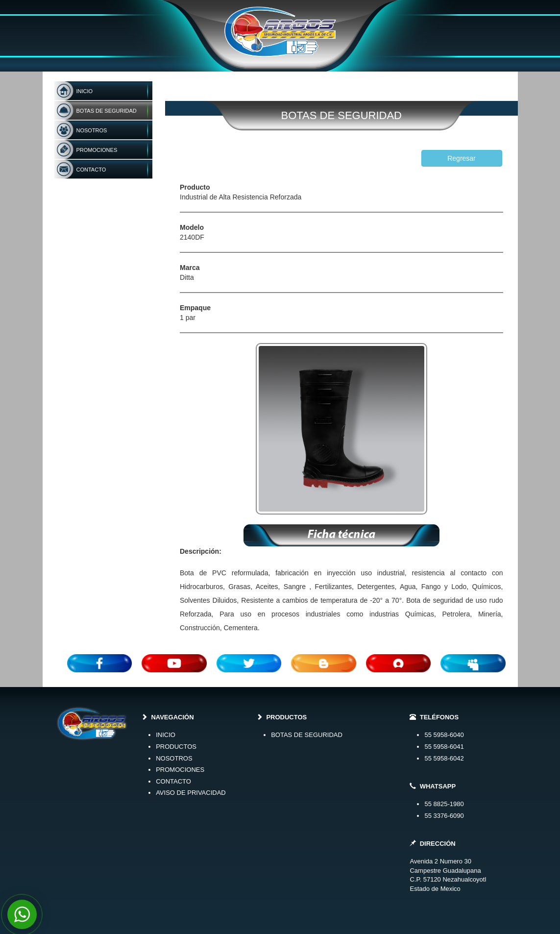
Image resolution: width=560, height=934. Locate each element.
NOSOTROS (174, 758)
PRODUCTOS (176, 747)
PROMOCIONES (180, 770)
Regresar (462, 158)
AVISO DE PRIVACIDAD (191, 793)
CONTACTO (173, 781)
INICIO (166, 735)
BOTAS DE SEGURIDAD (307, 735)
